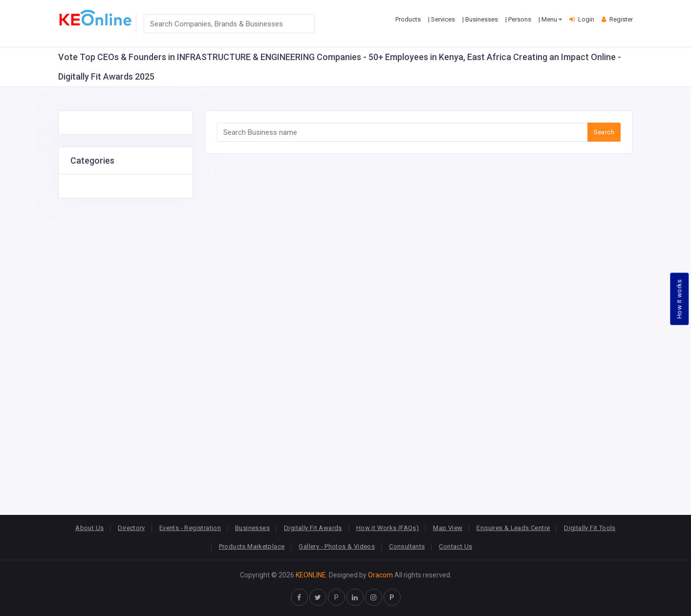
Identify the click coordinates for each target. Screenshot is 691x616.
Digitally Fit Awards (313, 528)
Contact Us (455, 546)
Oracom (380, 575)
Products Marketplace (252, 546)
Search (604, 132)
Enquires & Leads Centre (513, 528)
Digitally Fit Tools (590, 528)
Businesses (252, 528)
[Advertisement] (126, 345)
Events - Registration (190, 528)
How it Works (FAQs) (388, 528)
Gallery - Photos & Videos (337, 546)
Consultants (407, 546)
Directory (131, 528)
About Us (89, 528)
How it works (680, 299)
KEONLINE (311, 575)
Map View (448, 528)
